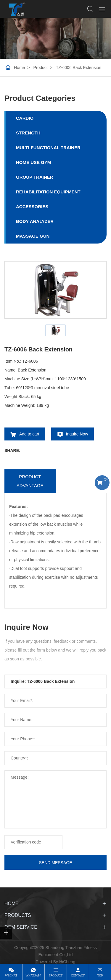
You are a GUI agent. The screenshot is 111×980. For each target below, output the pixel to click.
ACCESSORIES (32, 207)
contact (78, 975)
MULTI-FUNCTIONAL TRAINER (48, 148)
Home (19, 68)
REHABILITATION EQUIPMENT (48, 192)
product (56, 975)
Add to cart (29, 434)
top (100, 975)
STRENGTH (28, 133)
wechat (11, 975)
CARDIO (25, 118)
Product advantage (30, 481)
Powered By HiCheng (56, 962)
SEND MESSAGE (55, 863)
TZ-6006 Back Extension (79, 68)
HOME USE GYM (33, 162)
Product (40, 68)
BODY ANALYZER (35, 221)
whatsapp (34, 975)
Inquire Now (77, 434)
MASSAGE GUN (33, 236)
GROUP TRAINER (35, 177)
